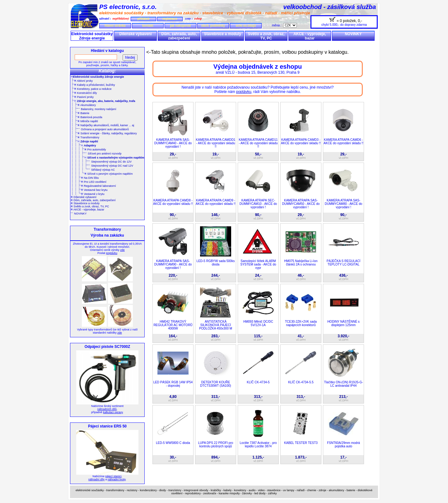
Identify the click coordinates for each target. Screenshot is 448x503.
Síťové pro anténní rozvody (105, 154)
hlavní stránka (115, 26)
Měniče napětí (88, 121)
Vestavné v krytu (93, 194)
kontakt (148, 26)
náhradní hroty (117, 479)
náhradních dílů (107, 409)
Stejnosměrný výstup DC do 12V (111, 162)
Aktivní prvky (83, 81)
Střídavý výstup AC (103, 170)
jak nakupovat (181, 26)
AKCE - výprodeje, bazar (310, 36)
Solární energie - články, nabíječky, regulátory (107, 133)
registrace (170, 19)
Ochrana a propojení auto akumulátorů (105, 129)
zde (122, 250)
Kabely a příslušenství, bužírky (95, 85)
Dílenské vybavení (135, 34)
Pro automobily (95, 150)
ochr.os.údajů (246, 26)
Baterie (83, 113)
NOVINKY (353, 34)
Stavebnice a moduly (223, 34)
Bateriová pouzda (90, 117)
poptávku (112, 253)
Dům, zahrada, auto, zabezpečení (179, 36)
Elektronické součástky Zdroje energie (92, 36)
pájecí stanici (113, 476)
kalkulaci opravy (113, 412)
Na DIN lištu (90, 178)
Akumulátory (87, 105)
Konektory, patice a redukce (93, 89)
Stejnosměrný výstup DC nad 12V (112, 166)
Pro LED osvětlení (94, 182)
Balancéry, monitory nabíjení (98, 109)
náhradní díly (96, 479)
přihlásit (143, 19)
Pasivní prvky (84, 97)
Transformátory (88, 137)
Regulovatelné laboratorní (98, 186)
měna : (278, 25)
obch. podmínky (213, 26)
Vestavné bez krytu (94, 190)
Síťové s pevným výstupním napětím (108, 174)
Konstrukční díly (86, 93)
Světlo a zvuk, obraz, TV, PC (266, 36)
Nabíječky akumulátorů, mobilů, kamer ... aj (106, 125)
